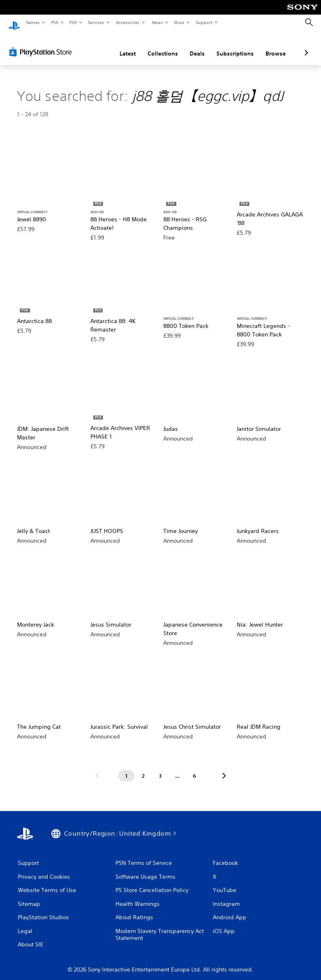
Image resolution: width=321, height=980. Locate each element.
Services (96, 22)
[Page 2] (143, 768)
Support (204, 22)
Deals (154, 46)
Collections (120, 46)
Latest (85, 46)
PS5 (55, 22)
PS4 (73, 22)
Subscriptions (192, 46)
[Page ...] (178, 768)
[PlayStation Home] (14, 23)
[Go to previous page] (97, 768)
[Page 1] (126, 768)
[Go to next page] (224, 768)
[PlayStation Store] (42, 44)
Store (179, 22)
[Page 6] (195, 768)
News (157, 22)
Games (32, 22)
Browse (233, 46)
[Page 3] (160, 768)
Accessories (128, 22)
